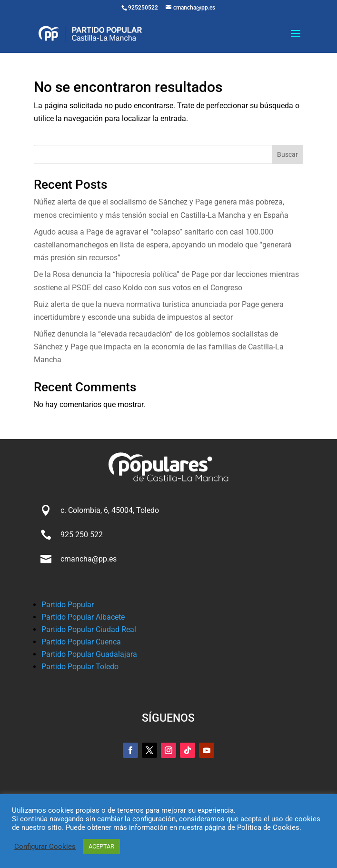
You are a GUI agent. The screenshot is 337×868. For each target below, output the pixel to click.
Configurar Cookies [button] (45, 847)
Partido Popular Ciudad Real (89, 629)
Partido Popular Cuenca (81, 642)
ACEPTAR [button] (101, 846)
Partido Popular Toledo (80, 667)
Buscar (287, 154)
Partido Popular (68, 605)
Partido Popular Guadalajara (89, 654)
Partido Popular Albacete (83, 617)
